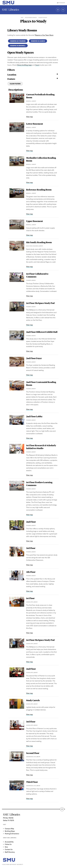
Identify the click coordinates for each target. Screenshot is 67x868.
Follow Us (8, 844)
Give (6, 847)
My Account (61, 3)
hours (37, 65)
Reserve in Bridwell (18, 46)
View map (29, 117)
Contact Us (9, 849)
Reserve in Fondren (18, 41)
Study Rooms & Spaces (31, 18)
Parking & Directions (12, 834)
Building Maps (10, 831)
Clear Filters (15, 84)
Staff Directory (10, 852)
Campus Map (9, 829)
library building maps (24, 65)
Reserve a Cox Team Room (44, 35)
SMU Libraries (11, 10)
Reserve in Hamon (38, 41)
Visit (22, 18)
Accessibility (9, 842)
